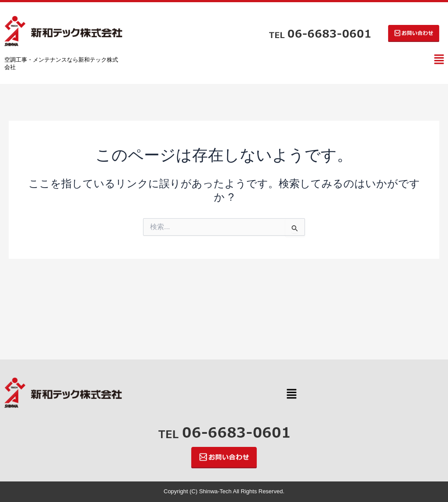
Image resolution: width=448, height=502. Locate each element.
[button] (439, 60)
